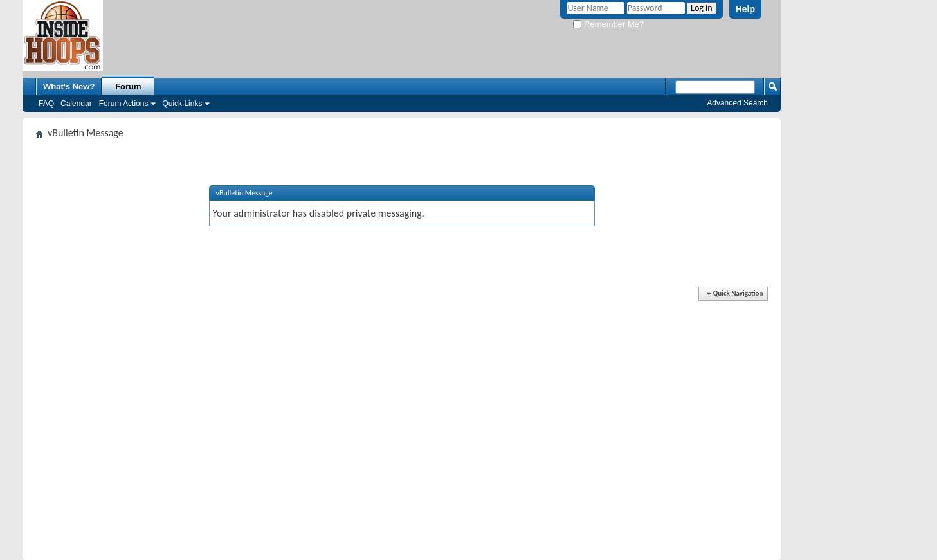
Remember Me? (608, 24)
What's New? (69, 86)
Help (745, 9)
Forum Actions (124, 104)
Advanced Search (737, 103)
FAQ (46, 104)
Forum (128, 86)
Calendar (76, 104)
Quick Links (182, 104)
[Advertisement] (402, 388)
